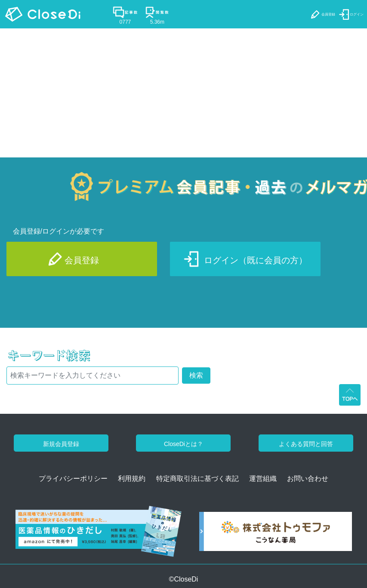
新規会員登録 (61, 444)
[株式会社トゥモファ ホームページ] (276, 534)
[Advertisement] (184, 93)
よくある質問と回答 (306, 444)
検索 (196, 375)
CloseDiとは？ (183, 444)
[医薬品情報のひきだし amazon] (99, 534)
